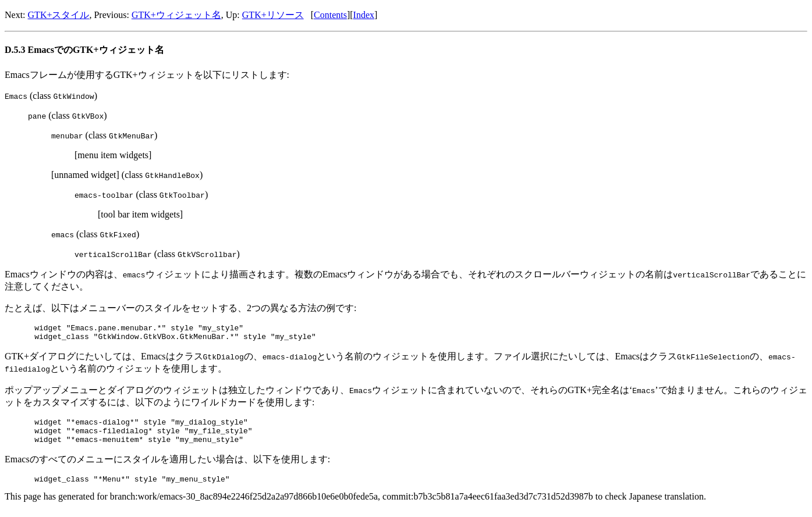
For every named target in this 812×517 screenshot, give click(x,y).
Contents (330, 15)
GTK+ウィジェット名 (176, 15)
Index (364, 15)
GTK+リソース (273, 15)
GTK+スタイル (59, 15)
